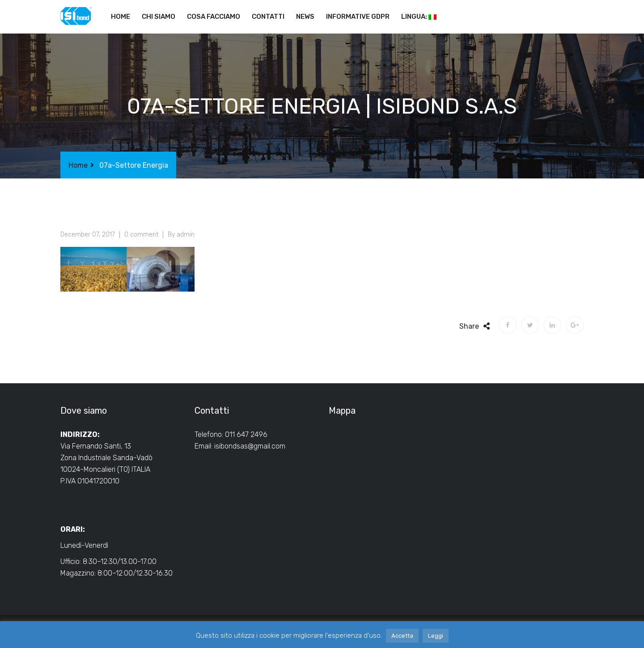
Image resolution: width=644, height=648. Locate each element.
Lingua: (419, 17)
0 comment (141, 235)
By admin (181, 235)
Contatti (268, 17)
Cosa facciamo (214, 17)
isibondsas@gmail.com (250, 446)
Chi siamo (159, 17)
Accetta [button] (402, 636)
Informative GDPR (358, 17)
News (305, 17)
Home (121, 17)
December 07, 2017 (88, 235)
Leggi (436, 636)
